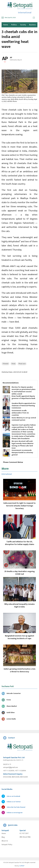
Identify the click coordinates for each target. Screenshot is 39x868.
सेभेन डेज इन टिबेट (25, 837)
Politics (14, 25)
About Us (5, 841)
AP (11, 58)
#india (13, 364)
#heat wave (22, 364)
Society (23, 25)
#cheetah (6, 364)
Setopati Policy (7, 845)
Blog (3, 837)
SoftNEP (22, 866)
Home (4, 834)
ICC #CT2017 (24, 834)
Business (33, 25)
